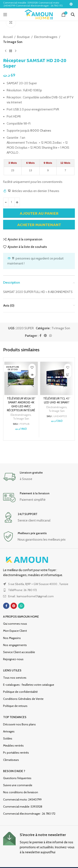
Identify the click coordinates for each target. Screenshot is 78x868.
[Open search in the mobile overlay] (73, 15)
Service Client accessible (19, 652)
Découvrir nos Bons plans (19, 724)
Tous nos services (15, 678)
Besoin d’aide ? (14, 771)
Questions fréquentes (17, 778)
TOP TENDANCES (15, 717)
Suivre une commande (18, 785)
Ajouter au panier (39, 213)
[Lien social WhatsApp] (51, 336)
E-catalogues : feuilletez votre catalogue (29, 685)
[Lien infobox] (39, 477)
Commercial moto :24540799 (22, 799)
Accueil (8, 37)
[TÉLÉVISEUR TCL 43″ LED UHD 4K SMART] (57, 378)
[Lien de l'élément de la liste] (39, 590)
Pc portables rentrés (16, 753)
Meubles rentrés (13, 746)
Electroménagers (46, 37)
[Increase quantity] (17, 202)
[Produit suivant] (16, 51)
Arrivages (9, 731)
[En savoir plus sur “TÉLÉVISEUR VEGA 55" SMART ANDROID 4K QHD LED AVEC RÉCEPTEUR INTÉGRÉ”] (32, 375)
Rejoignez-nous (13, 659)
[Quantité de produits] (11, 202)
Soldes (8, 738)
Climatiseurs (11, 760)
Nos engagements (15, 645)
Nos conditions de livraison (21, 792)
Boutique (23, 37)
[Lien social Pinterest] (71, 4)
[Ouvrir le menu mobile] (5, 15)
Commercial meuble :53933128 (23, 807)
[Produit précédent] (6, 51)
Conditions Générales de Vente (23, 699)
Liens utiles (12, 670)
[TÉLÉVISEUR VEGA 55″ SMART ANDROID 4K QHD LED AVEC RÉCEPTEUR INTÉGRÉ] (21, 378)
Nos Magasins (12, 638)
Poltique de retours (15, 706)
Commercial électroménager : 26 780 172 (29, 814)
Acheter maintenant (39, 225)
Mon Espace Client (15, 631)
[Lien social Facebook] (40, 336)
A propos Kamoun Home (21, 617)
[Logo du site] (39, 14)
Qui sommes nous (15, 624)
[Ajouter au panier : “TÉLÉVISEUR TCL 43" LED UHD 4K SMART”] (68, 375)
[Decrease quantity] (6, 202)
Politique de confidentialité (20, 692)
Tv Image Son (13, 42)
